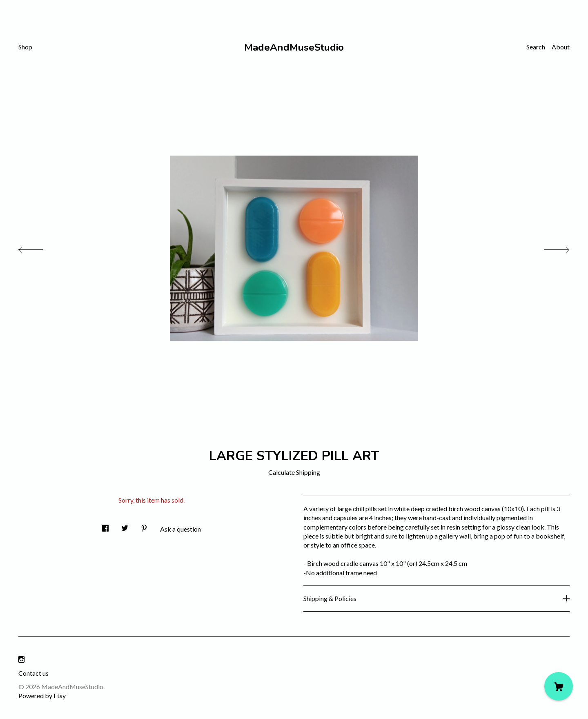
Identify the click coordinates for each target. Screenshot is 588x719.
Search (536, 47)
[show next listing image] (549, 247)
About (561, 47)
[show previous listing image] (39, 247)
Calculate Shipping (294, 472)
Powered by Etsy (42, 696)
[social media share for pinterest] (144, 526)
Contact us (33, 673)
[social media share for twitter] (125, 526)
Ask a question (180, 529)
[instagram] (21, 659)
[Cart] (559, 686)
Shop (25, 47)
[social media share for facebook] (105, 526)
